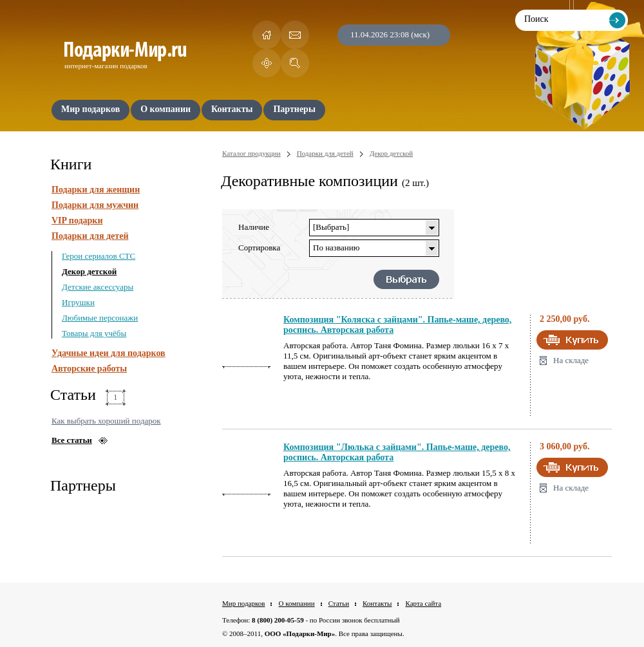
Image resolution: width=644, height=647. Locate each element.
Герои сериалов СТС (99, 256)
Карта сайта (423, 603)
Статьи (339, 603)
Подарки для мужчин (95, 205)
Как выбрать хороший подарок (106, 421)
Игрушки (78, 302)
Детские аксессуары (98, 287)
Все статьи (72, 440)
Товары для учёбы (94, 333)
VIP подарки (77, 220)
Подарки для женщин (96, 190)
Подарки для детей (90, 236)
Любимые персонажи (100, 318)
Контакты (377, 603)
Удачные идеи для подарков (109, 353)
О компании (296, 603)
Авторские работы (89, 369)
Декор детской (89, 271)
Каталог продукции (251, 153)
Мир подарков (243, 603)
